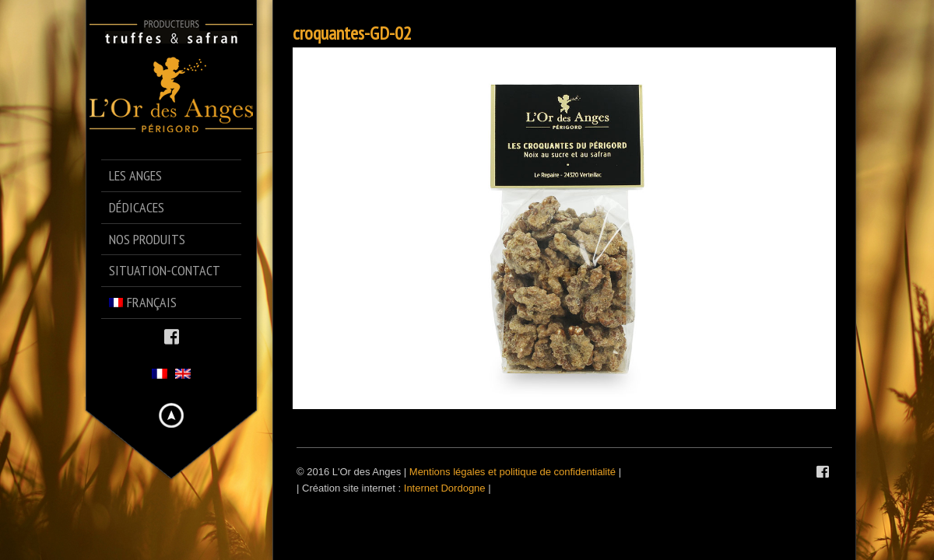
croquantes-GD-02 (352, 33)
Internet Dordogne (445, 488)
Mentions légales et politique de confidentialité (513, 472)
